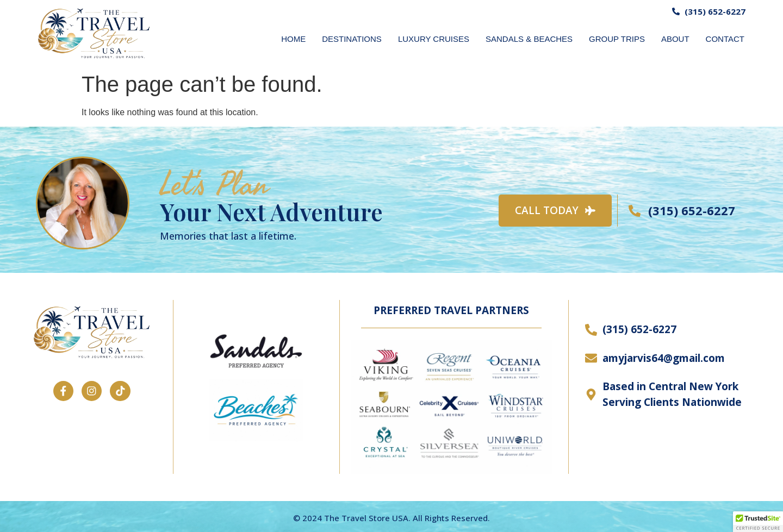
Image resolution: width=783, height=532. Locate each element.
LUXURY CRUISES (434, 39)
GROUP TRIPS (617, 39)
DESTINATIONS (352, 39)
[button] (758, 522)
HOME (293, 39)
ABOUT (675, 39)
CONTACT (725, 39)
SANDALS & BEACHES (529, 39)
